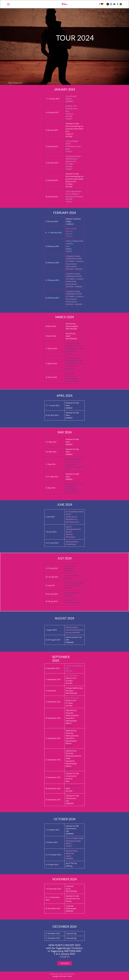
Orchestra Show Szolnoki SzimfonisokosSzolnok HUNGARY (75, 630)
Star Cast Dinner (72, 676)
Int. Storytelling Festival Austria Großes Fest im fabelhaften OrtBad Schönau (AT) (74, 517)
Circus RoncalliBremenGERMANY (71, 99)
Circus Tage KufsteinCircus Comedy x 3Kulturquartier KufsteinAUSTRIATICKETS (74, 197)
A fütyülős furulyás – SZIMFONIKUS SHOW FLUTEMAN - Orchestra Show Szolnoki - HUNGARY (74, 349)
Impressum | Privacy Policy (59, 974)
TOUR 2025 (65, 963)
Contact (72, 974)
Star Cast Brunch (72, 698)
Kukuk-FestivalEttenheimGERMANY (71, 568)
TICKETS (69, 726)
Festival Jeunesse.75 (73, 786)
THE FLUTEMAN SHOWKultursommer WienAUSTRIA (74, 585)
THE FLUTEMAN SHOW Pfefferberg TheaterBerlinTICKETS (73, 146)
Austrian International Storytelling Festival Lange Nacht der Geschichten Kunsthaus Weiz (74, 464)
